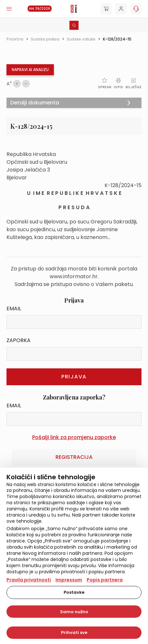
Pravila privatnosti (29, 580)
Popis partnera (105, 580)
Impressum (69, 580)
